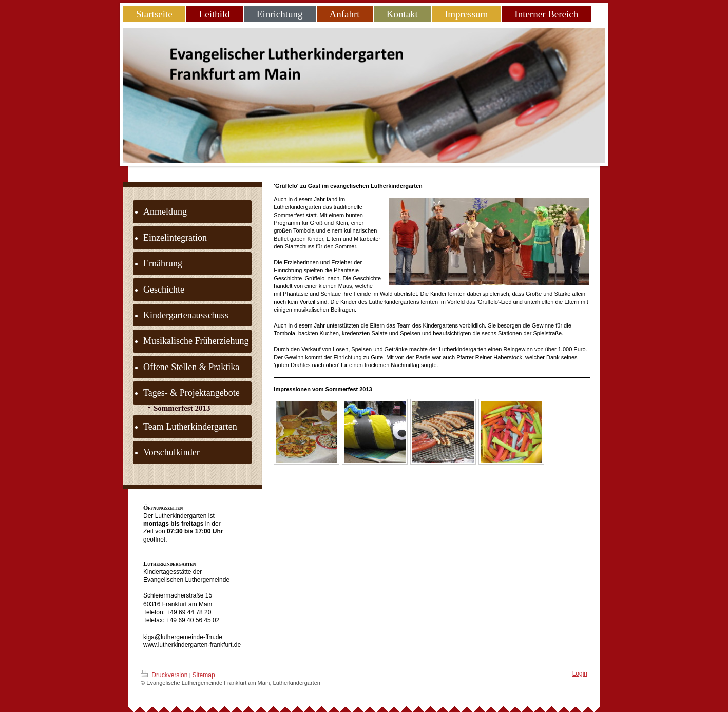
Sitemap (204, 675)
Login (580, 673)
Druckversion (165, 674)
